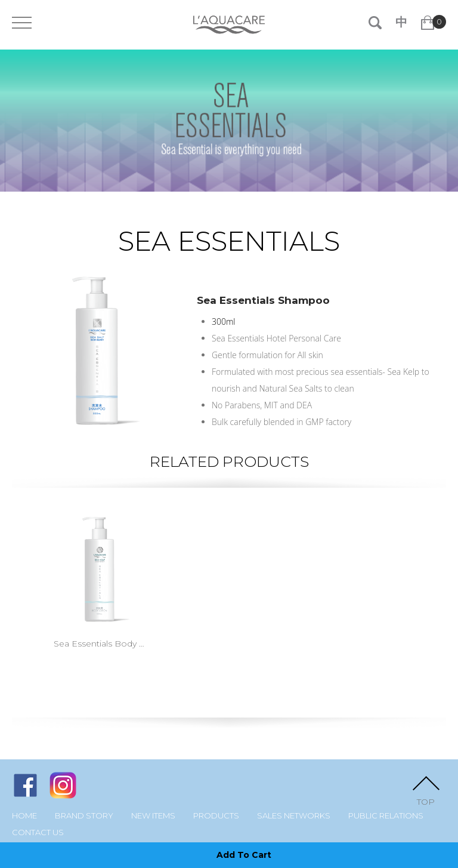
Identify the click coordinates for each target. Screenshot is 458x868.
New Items (153, 816)
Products (216, 816)
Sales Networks (294, 816)
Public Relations (386, 816)
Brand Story (84, 816)
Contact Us (38, 832)
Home (24, 816)
